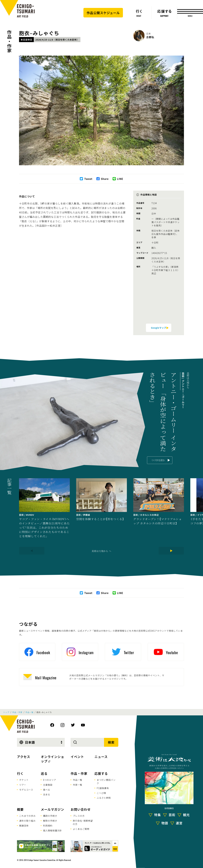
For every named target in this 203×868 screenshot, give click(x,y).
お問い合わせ (81, 809)
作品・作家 (9, 41)
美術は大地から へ (101, 551)
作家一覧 (77, 785)
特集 (157, 815)
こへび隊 (101, 793)
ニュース (101, 757)
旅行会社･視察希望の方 (83, 822)
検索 (111, 742)
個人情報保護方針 (52, 830)
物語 (165, 823)
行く (20, 773)
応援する (101, 773)
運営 (179, 823)
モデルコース (26, 790)
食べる (46, 790)
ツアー (23, 785)
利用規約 (48, 826)
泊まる (46, 794)
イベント (77, 757)
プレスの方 (79, 816)
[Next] (171, 551)
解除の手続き (50, 821)
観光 (186, 815)
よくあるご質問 (81, 829)
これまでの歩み (27, 816)
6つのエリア (49, 780)
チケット (24, 780)
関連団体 (24, 826)
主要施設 (48, 785)
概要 (20, 809)
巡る (44, 773)
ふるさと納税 (104, 798)
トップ (6, 712)
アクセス (24, 757)
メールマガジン (52, 809)
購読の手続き (50, 816)
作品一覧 (29, 712)
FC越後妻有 (103, 788)
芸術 (172, 815)
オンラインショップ (52, 759)
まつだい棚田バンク (106, 781)
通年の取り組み (27, 821)
